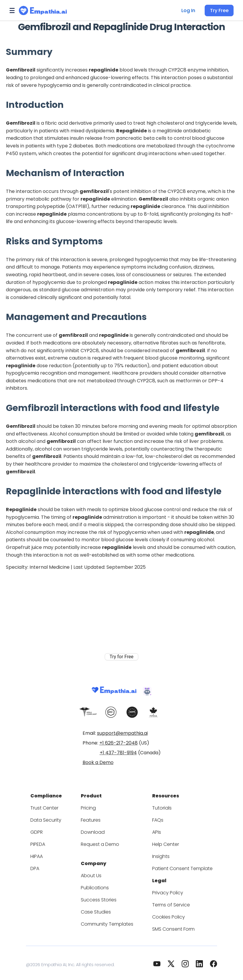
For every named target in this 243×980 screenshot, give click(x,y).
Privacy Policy (165, 889)
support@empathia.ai (122, 733)
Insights (159, 855)
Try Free (220, 10)
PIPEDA (46, 842)
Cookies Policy (166, 913)
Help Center (163, 842)
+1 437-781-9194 (118, 753)
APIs (156, 830)
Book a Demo (98, 762)
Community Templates (109, 920)
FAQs (156, 818)
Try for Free (121, 649)
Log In (190, 10)
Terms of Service (168, 901)
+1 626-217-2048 (119, 743)
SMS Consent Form (171, 925)
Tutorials (160, 806)
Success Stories (102, 896)
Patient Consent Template (178, 867)
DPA (43, 867)
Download (96, 830)
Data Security (52, 818)
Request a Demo (102, 842)
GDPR (45, 830)
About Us (95, 872)
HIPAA (45, 855)
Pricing (92, 806)
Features (94, 818)
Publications (98, 884)
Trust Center (51, 806)
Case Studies (99, 908)
